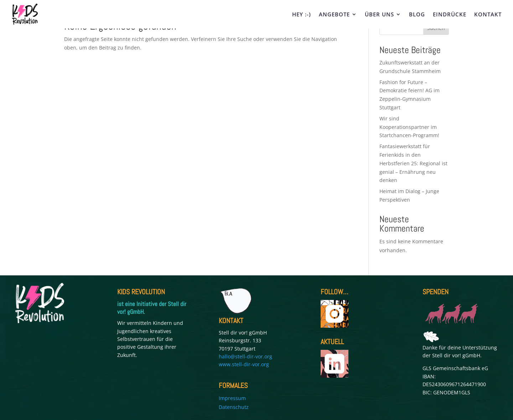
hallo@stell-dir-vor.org (245, 356)
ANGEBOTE (334, 15)
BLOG (417, 15)
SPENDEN (436, 292)
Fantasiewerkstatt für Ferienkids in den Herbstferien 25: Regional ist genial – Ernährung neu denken (413, 163)
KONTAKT (488, 15)
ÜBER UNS (379, 15)
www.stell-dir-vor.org (244, 364)
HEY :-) (302, 15)
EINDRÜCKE (450, 15)
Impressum (232, 398)
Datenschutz (234, 407)
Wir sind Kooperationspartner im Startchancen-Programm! (410, 127)
